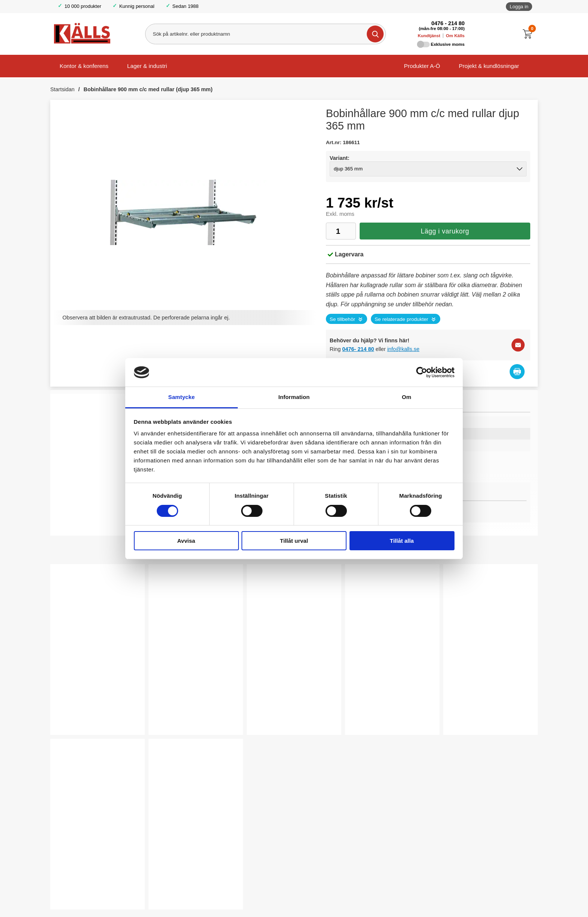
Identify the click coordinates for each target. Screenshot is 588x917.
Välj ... (270, 717)
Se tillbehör (342, 319)
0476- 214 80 (358, 349)
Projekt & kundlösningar (489, 66)
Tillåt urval (294, 541)
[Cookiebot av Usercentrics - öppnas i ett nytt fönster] (422, 372)
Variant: (340, 158)
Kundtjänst (429, 36)
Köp (70, 717)
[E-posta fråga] (518, 345)
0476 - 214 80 (448, 23)
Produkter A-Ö (422, 66)
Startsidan (62, 89)
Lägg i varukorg (445, 231)
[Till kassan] (529, 34)
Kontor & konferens (84, 66)
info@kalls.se (403, 349)
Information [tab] (294, 397)
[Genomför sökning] (375, 34)
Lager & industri (147, 66)
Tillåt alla (402, 541)
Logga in (519, 7)
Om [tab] (406, 397)
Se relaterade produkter (401, 319)
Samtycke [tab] (182, 397)
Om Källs (455, 36)
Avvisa (186, 541)
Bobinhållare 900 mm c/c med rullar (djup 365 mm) (148, 89)
